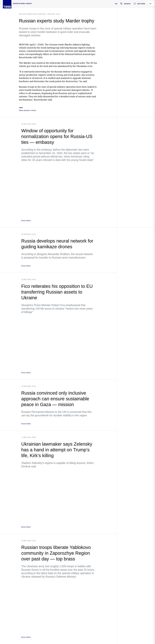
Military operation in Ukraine (32, 14)
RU (116, 4)
